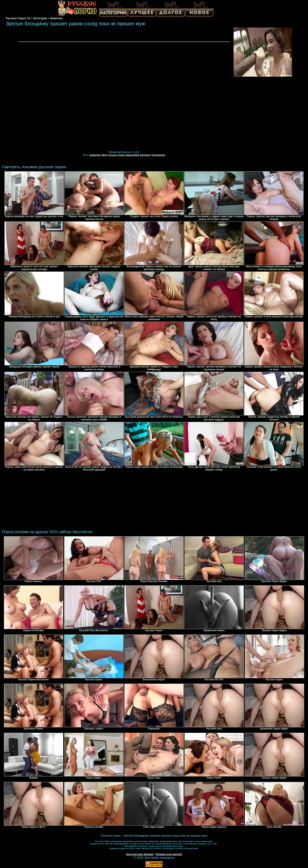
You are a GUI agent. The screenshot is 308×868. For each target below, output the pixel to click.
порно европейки (128, 155)
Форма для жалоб (169, 854)
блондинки (158, 155)
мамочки (95, 155)
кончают (145, 155)
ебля (104, 155)
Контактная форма (140, 854)
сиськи (112, 155)
